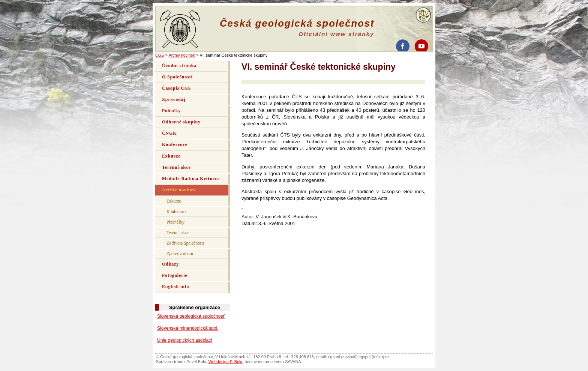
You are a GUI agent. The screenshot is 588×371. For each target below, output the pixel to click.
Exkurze (171, 156)
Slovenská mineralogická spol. (188, 328)
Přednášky (175, 222)
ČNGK (169, 133)
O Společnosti (177, 77)
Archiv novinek (182, 55)
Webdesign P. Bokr (226, 362)
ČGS (160, 55)
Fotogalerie (175, 276)
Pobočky (171, 111)
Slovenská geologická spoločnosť (191, 316)
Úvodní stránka (179, 66)
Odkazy (170, 264)
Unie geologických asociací (185, 340)
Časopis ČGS (176, 88)
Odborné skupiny (181, 122)
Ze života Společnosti (185, 243)
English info (176, 287)
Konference (175, 145)
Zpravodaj (174, 100)
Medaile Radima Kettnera (191, 179)
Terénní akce (176, 167)
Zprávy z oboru (180, 254)
